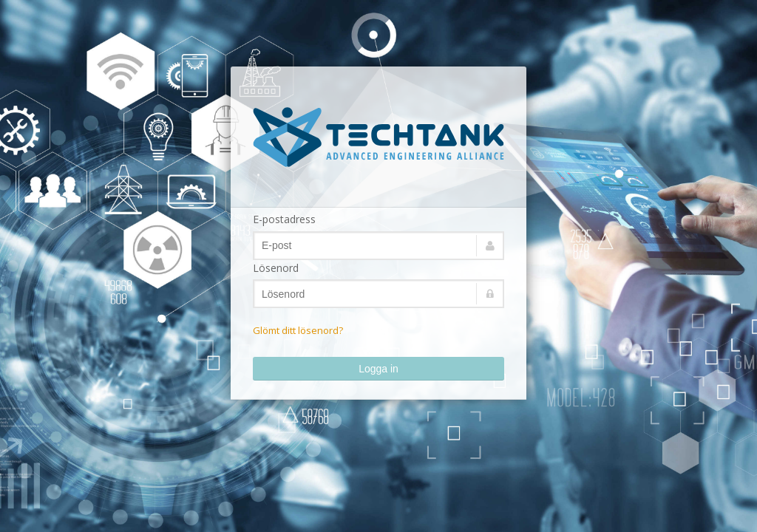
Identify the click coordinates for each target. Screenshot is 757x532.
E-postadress (284, 219)
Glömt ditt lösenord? (298, 330)
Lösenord (276, 268)
